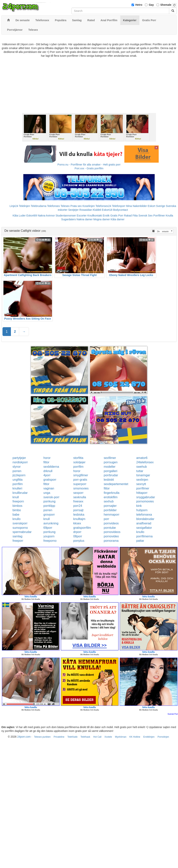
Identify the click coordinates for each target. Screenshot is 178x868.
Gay (151, 5)
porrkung (49, 501)
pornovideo (111, 536)
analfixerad (144, 523)
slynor (17, 467)
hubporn (142, 510)
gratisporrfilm (82, 528)
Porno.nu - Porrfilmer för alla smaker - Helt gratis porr (89, 165)
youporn (49, 536)
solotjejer (79, 462)
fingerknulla (112, 493)
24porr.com (24, 737)
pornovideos (112, 532)
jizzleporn (19, 475)
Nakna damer (85, 219)
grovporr (49, 515)
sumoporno (20, 528)
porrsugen (111, 462)
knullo (17, 519)
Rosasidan (86, 210)
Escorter (82, 216)
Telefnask (85, 737)
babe (16, 515)
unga (47, 493)
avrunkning (51, 523)
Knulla (169, 216)
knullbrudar (20, 493)
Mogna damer (102, 219)
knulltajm (79, 519)
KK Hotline (135, 737)
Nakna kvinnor (46, 216)
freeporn (18, 501)
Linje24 (14, 206)
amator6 (142, 458)
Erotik (106, 216)
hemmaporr (112, 515)
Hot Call (97, 737)
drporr (77, 532)
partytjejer (19, 458)
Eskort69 (32, 216)
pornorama (111, 541)
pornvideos (111, 523)
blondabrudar (145, 519)
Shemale (166, 5)
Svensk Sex (145, 216)
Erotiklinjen (149, 737)
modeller (110, 467)
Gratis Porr (117, 216)
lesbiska (79, 515)
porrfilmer (143, 488)
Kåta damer (118, 219)
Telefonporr (119, 206)
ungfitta (18, 480)
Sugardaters (68, 219)
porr (106, 519)
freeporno (50, 541)
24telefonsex (145, 462)
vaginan (49, 488)
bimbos (18, 506)
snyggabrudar (146, 497)
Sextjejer (73, 210)
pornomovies (145, 501)
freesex (78, 501)
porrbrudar (111, 475)
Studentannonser (66, 216)
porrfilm (78, 467)
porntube (110, 528)
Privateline (59, 737)
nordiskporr (20, 462)
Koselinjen (89, 206)
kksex (77, 523)
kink (139, 506)
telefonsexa (144, 515)
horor (47, 458)
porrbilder (110, 510)
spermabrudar (22, 532)
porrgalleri (111, 471)
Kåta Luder (19, 216)
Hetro (139, 5)
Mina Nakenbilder (137, 206)
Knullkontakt (95, 216)
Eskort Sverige (156, 206)
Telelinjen (24, 206)
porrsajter (110, 506)
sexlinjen (142, 480)
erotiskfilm (111, 497)
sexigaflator (144, 528)
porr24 (78, 506)
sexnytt (141, 484)
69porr (48, 528)
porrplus (79, 541)
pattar (140, 541)
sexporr (78, 493)
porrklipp (49, 506)
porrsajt (78, 510)
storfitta (78, 458)
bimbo (17, 510)
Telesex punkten (42, 737)
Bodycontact (121, 210)
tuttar (140, 471)
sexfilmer (110, 458)
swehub (142, 467)
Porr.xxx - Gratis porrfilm (89, 168)
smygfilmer (81, 475)
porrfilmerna (144, 536)
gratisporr (50, 480)
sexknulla (80, 497)
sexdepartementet (116, 484)
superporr (80, 484)
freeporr (18, 541)
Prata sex (76, 206)
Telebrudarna (39, 206)
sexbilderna (51, 467)
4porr (47, 475)
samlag (18, 536)
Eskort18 (107, 210)
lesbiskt (109, 480)
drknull (48, 471)
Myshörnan (121, 737)
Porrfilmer (159, 216)
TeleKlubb (72, 737)
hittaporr (142, 493)
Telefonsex (53, 206)
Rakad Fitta (131, 216)
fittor (46, 462)
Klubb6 (97, 210)
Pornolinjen (163, 737)
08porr (78, 536)
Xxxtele (108, 737)
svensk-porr (51, 497)
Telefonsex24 (103, 206)
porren (17, 471)
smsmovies (81, 488)
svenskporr (20, 523)
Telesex (65, 206)
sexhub (109, 501)
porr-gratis (80, 480)
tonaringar (143, 475)
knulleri (17, 488)
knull (16, 497)
